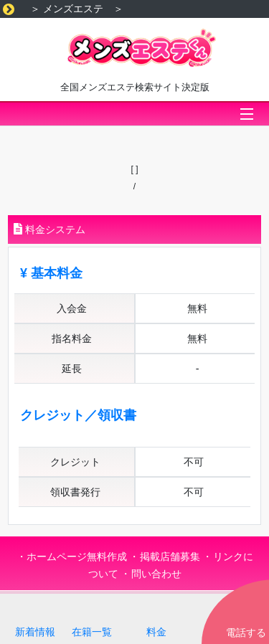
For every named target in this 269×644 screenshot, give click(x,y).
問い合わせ (156, 574)
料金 (156, 632)
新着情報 (35, 632)
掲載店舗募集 (170, 557)
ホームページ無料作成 (77, 557)
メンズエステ (73, 9)
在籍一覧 (92, 632)
